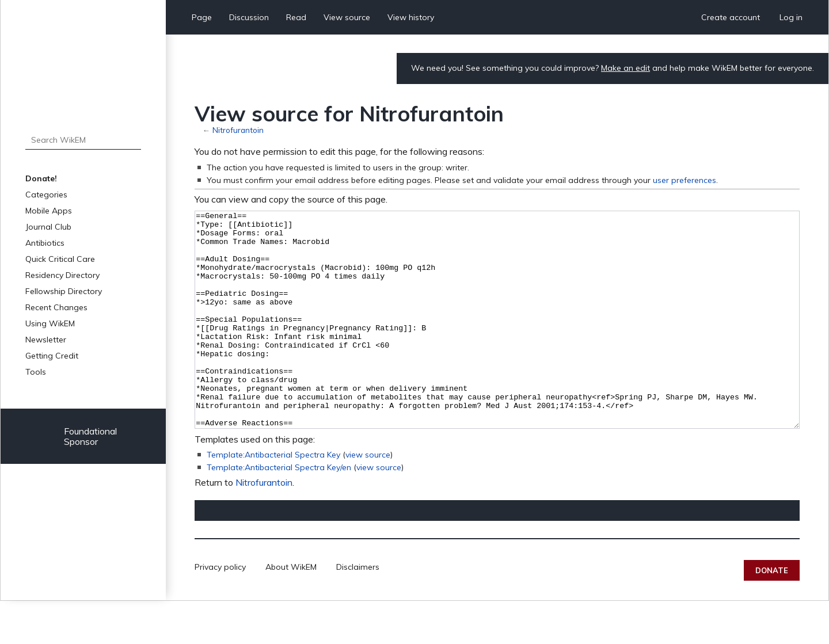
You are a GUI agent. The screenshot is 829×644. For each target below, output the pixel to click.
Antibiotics (45, 243)
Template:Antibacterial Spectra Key (273, 498)
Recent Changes (56, 307)
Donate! (41, 178)
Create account (731, 17)
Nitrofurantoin (238, 130)
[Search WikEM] (83, 140)
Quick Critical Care (60, 259)
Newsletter (46, 340)
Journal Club (48, 227)
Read (296, 17)
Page (202, 17)
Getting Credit (52, 356)
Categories (46, 195)
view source (368, 498)
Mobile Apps (49, 211)
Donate (772, 613)
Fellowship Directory (64, 291)
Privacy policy (220, 610)
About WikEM (291, 610)
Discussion (249, 17)
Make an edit (625, 68)
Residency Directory (62, 275)
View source (347, 17)
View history (411, 17)
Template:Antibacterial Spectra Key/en (279, 510)
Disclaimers (358, 610)
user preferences (685, 180)
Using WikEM (50, 323)
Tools (36, 372)
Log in (791, 17)
